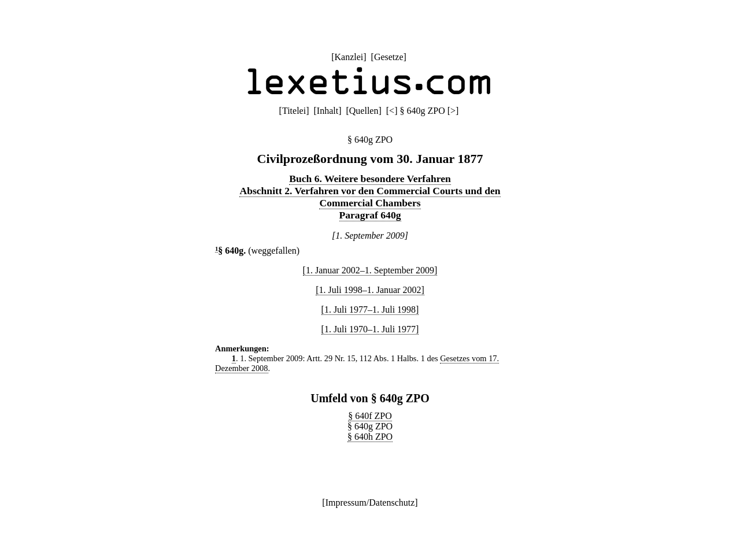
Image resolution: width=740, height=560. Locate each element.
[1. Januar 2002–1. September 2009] (370, 270)
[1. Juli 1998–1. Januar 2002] (370, 290)
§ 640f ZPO (370, 416)
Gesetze (389, 57)
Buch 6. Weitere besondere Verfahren (370, 179)
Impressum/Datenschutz (370, 502)
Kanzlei (349, 57)
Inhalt (328, 111)
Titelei (294, 111)
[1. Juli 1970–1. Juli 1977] (370, 329)
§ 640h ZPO (370, 437)
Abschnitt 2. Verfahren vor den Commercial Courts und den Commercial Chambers (370, 197)
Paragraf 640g (370, 215)
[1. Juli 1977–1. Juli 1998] (370, 309)
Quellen (364, 111)
